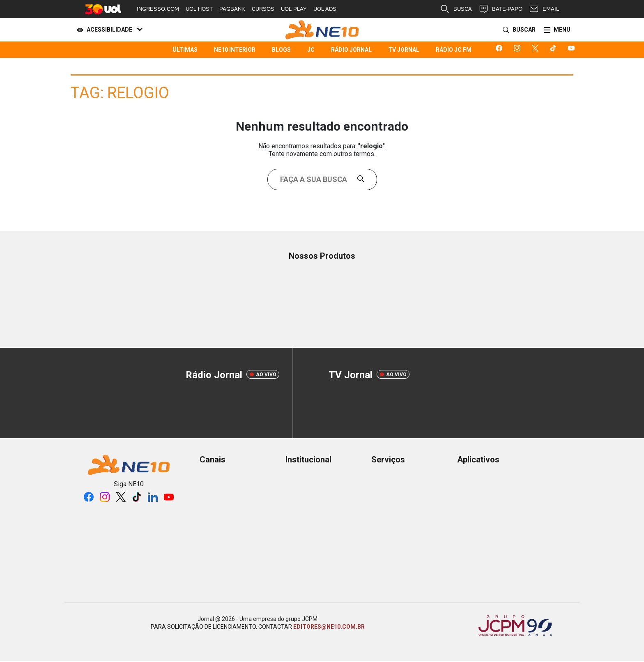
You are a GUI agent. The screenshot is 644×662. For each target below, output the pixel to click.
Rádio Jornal (351, 50)
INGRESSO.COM (158, 9)
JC (311, 50)
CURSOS (263, 9)
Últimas (185, 50)
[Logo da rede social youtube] (573, 50)
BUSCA (456, 9)
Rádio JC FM (454, 50)
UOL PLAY (294, 9)
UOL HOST (199, 9)
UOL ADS (325, 9)
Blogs (281, 50)
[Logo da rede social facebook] (501, 50)
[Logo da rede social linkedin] (153, 497)
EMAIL (544, 9)
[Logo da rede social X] (537, 50)
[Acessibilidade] (108, 30)
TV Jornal (404, 50)
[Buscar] (517, 30)
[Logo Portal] (322, 30)
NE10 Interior (235, 50)
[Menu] (555, 30)
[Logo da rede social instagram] (519, 50)
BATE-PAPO (500, 9)
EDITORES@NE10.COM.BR (329, 627)
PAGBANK (232, 9)
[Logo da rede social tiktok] (555, 50)
